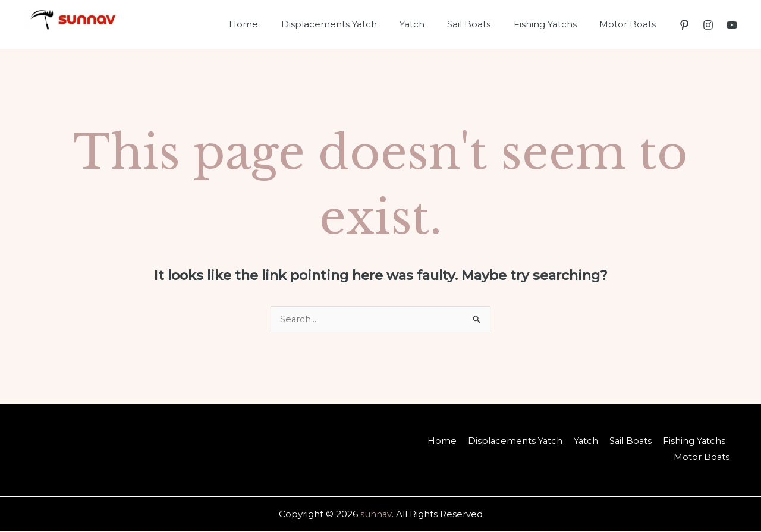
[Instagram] (708, 25)
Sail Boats (481, 24)
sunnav (376, 514)
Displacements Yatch (351, 24)
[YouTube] (732, 25)
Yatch (429, 24)
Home (271, 24)
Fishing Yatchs (552, 24)
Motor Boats (630, 24)
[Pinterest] (684, 25)
